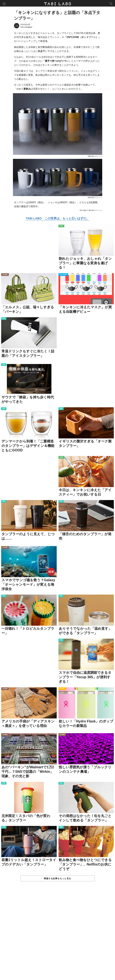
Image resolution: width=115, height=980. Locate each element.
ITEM (4, 319)
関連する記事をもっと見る (58, 879)
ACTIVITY (62, 689)
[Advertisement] (58, 934)
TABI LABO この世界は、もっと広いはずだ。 (58, 219)
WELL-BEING (63, 275)
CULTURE (5, 275)
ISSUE (61, 227)
